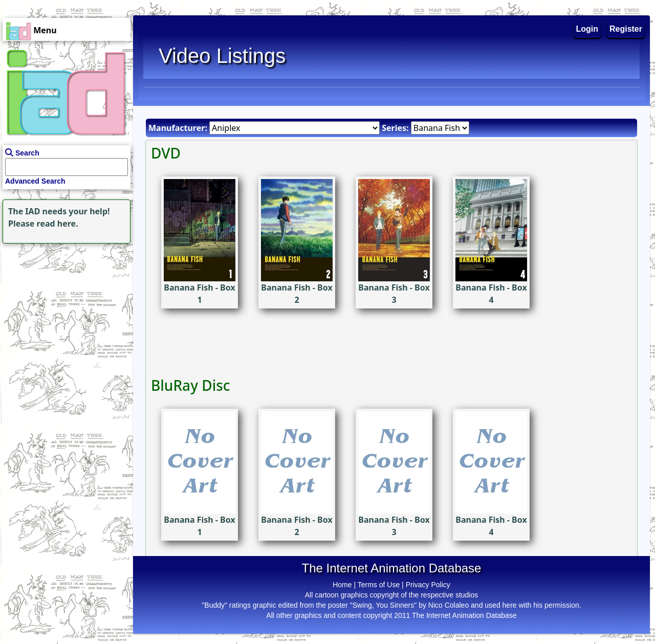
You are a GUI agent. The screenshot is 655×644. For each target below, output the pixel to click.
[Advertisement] (64, 310)
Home (342, 585)
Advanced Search (35, 181)
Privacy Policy (428, 585)
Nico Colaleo (449, 605)
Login (587, 29)
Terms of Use (379, 585)
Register (626, 29)
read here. (58, 224)
